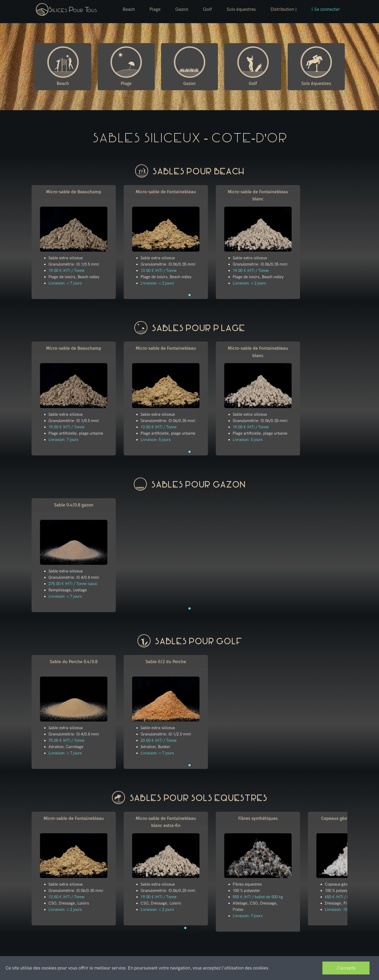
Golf (207, 9)
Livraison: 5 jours (156, 440)
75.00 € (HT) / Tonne (66, 740)
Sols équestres (241, 9)
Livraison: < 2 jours (157, 283)
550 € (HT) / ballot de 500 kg (258, 897)
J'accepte (346, 968)
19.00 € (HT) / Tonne (66, 271)
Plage (155, 9)
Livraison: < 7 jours (65, 283)
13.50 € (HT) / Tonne (159, 271)
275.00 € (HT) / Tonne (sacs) (73, 584)
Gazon (182, 9)
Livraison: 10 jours (341, 910)
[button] (284, 9)
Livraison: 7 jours (63, 440)
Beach (129, 9)
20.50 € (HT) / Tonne (159, 740)
